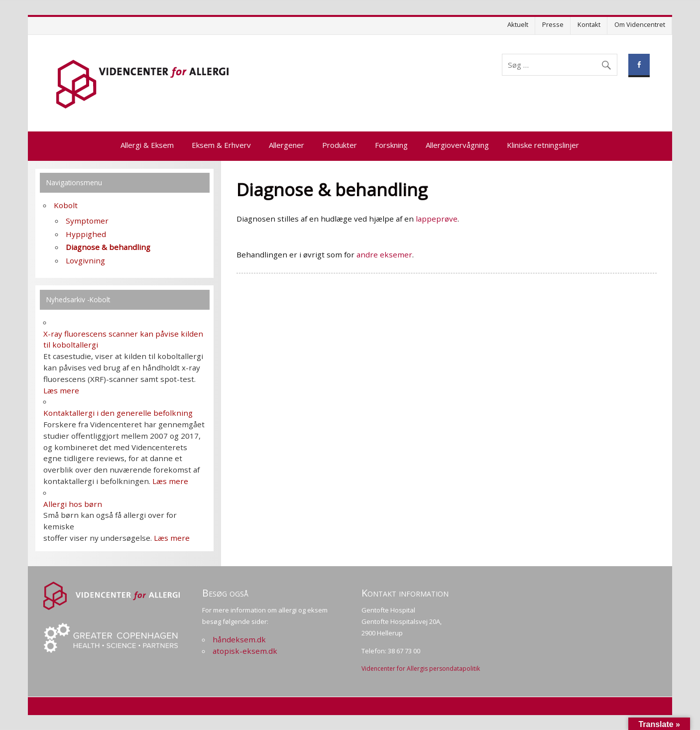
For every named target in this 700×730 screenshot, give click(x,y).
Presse (553, 24)
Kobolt (66, 205)
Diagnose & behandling (108, 247)
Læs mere (61, 390)
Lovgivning (85, 260)
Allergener (287, 145)
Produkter (340, 145)
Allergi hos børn (73, 504)
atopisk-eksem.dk (245, 651)
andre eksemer (384, 254)
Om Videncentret (640, 24)
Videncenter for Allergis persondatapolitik (421, 669)
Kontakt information (405, 593)
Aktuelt (518, 24)
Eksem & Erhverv (221, 145)
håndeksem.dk (239, 639)
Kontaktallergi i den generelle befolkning (118, 413)
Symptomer (87, 221)
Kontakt (589, 24)
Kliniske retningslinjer (543, 145)
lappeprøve (437, 219)
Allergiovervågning (457, 145)
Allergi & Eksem (147, 145)
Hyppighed (86, 234)
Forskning (391, 145)
